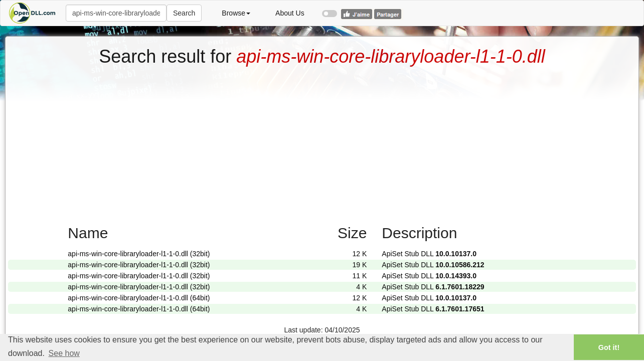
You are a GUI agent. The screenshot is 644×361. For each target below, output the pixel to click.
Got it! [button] (609, 347)
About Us (290, 13)
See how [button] (64, 353)
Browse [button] (236, 13)
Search (184, 13)
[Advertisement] (322, 142)
